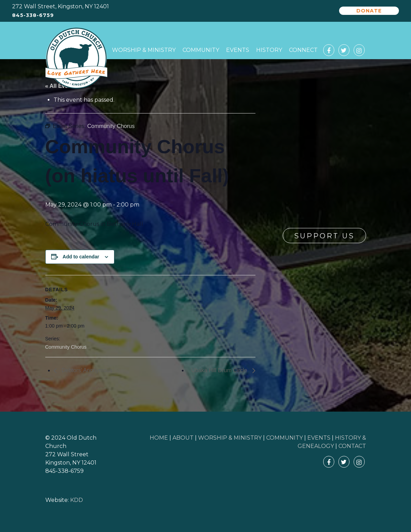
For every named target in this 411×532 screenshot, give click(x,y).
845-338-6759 (33, 15)
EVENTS (319, 438)
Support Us (324, 236)
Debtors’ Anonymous (86, 370)
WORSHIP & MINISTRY (230, 438)
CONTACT (352, 446)
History (269, 50)
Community (201, 50)
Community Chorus (66, 347)
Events (238, 50)
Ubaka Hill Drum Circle (220, 370)
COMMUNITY (284, 438)
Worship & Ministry (144, 50)
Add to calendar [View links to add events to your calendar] (81, 257)
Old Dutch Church (76, 58)
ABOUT (183, 438)
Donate (369, 11)
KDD (77, 500)
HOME (159, 438)
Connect (303, 50)
